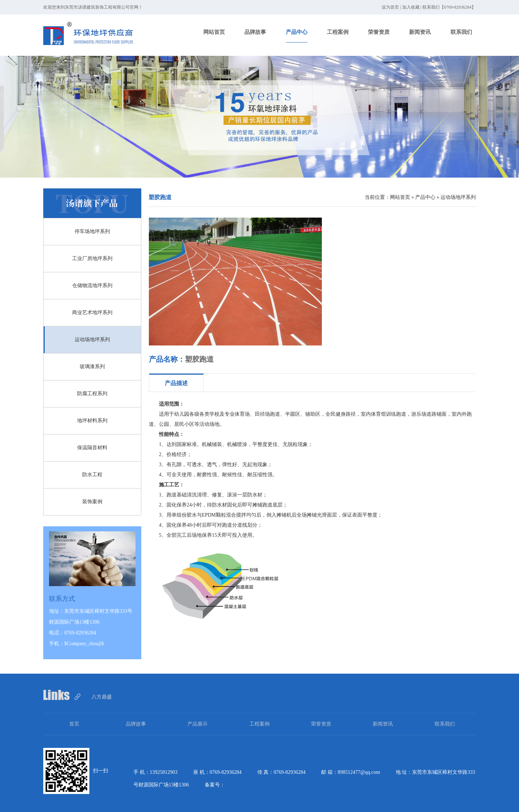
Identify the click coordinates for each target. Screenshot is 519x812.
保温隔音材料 (92, 448)
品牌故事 (255, 32)
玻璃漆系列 (92, 367)
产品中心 (297, 32)
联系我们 (461, 32)
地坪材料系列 (92, 421)
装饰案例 (92, 502)
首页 (74, 724)
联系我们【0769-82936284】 (449, 7)
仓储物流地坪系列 (92, 285)
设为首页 (390, 7)
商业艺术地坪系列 (92, 313)
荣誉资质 (379, 32)
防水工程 (92, 475)
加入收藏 (411, 7)
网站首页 (214, 32)
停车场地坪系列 (92, 231)
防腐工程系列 (92, 394)
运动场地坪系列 (92, 340)
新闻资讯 (420, 32)
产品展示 (198, 724)
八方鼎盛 (102, 697)
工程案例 (338, 32)
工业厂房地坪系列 (92, 258)
